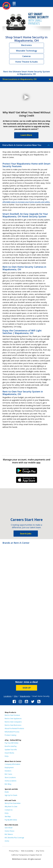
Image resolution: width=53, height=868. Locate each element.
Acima (7, 841)
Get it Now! (9, 828)
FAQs (7, 756)
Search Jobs (26, 534)
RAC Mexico (9, 834)
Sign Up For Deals (11, 795)
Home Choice (9, 831)
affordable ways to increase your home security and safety (26, 202)
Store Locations (10, 777)
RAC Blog (8, 784)
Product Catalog (10, 735)
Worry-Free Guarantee (13, 803)
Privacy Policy (14, 851)
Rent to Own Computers (13, 722)
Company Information (12, 764)
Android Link (26, 472)
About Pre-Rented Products (14, 728)
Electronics (26, 45)
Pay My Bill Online (11, 820)
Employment (9, 768)
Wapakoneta (25, 696)
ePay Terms (40, 851)
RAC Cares (8, 774)
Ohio (16, 696)
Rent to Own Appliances (13, 719)
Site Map (8, 816)
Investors (8, 771)
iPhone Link (26, 481)
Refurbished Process (12, 732)
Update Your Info (11, 750)
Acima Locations (10, 781)
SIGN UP (27, 688)
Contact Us (9, 810)
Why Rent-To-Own (11, 807)
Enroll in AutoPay (11, 746)
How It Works (9, 753)
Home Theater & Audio (27, 62)
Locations (8, 696)
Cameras (26, 56)
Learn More (26, 135)
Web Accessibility (27, 851)
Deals (7, 792)
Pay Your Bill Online (12, 743)
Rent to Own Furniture (12, 715)
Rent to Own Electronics (13, 725)
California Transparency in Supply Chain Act (27, 855)
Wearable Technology (27, 51)
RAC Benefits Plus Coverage (14, 838)
